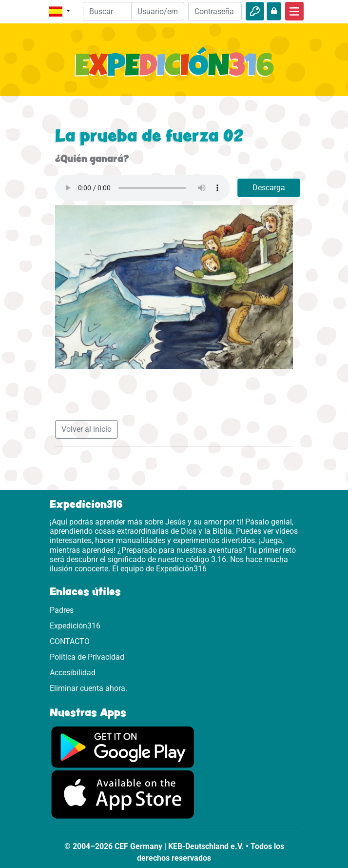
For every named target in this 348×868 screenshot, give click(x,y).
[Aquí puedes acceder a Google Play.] (123, 746)
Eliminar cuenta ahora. (88, 688)
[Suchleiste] (114, 11)
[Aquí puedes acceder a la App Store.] (123, 794)
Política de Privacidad (87, 657)
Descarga (269, 188)
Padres (62, 610)
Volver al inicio (87, 429)
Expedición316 (75, 626)
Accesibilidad (73, 673)
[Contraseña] (215, 11)
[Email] (158, 11)
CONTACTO (70, 641)
